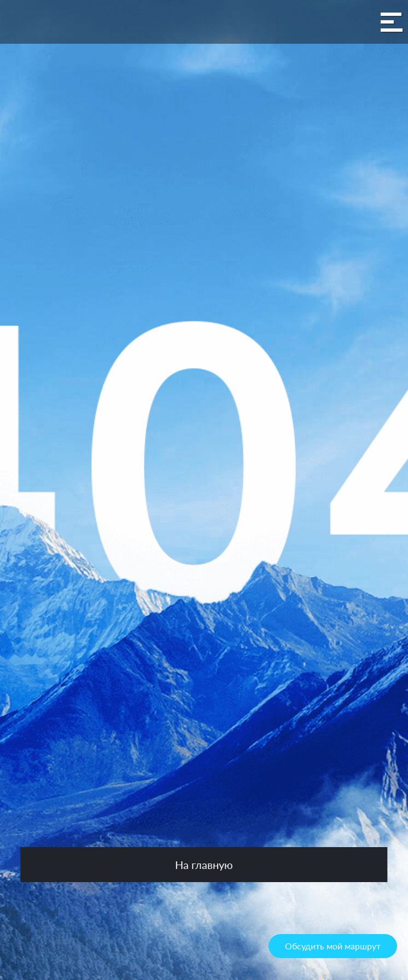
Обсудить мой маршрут (333, 946)
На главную (204, 865)
